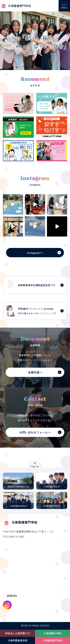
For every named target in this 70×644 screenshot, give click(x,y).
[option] (35, 35)
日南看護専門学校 (52, 640)
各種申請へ (35, 372)
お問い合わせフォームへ (35, 432)
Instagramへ (35, 253)
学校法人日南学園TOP (18, 633)
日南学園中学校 (52, 633)
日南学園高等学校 (17, 640)
